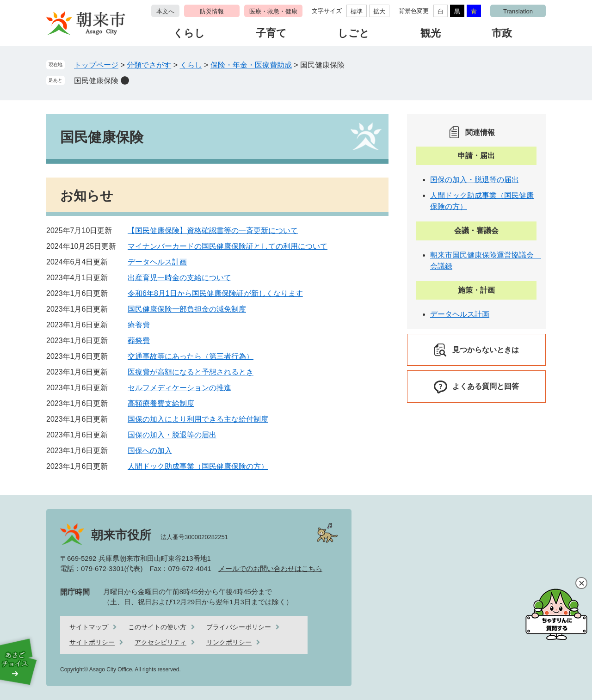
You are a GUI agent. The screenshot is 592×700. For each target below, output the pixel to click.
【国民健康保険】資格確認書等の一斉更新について (213, 230)
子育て (271, 33)
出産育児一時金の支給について (179, 278)
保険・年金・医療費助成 (251, 65)
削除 (125, 80)
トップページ (96, 65)
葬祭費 (139, 341)
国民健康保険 (96, 81)
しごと (354, 33)
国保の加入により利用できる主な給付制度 (198, 419)
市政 (502, 33)
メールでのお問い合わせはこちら (270, 568)
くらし (189, 33)
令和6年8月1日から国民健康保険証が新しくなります (215, 293)
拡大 (379, 11)
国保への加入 (150, 451)
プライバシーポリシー (239, 627)
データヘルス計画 (157, 262)
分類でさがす (149, 65)
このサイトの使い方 (157, 627)
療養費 (139, 325)
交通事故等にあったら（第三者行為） (191, 356)
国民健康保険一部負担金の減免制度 (187, 309)
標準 (357, 11)
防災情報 (212, 11)
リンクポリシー (229, 642)
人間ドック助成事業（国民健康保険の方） (198, 466)
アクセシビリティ (160, 642)
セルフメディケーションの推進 (179, 388)
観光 (431, 33)
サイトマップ (89, 627)
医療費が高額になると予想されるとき (191, 372)
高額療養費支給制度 (161, 403)
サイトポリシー (92, 642)
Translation (518, 11)
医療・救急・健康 (273, 11)
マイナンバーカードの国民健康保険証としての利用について (228, 246)
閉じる (581, 583)
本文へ (165, 11)
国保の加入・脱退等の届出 (172, 435)
